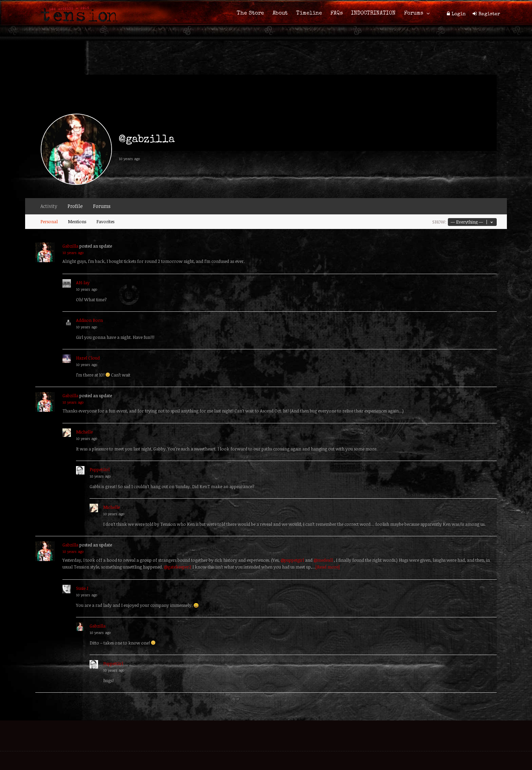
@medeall (323, 560)
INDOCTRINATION (373, 14)
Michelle (84, 432)
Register (489, 14)
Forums (414, 14)
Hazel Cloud (88, 358)
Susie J (82, 588)
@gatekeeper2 (178, 567)
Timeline (309, 14)
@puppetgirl (292, 560)
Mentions (77, 222)
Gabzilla (70, 246)
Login (459, 14)
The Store (250, 14)
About (280, 14)
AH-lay (83, 283)
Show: (439, 222)
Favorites (105, 222)
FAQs (337, 14)
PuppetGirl (100, 469)
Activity (49, 206)
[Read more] (328, 567)
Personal (49, 222)
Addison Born (89, 320)
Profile (75, 206)
